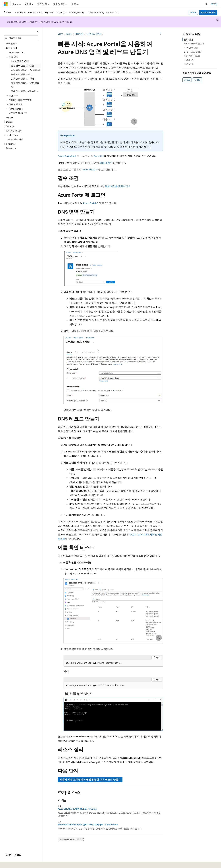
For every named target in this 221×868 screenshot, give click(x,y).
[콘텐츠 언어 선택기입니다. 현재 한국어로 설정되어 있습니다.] (10, 864)
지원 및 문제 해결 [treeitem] (15, 139)
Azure (69, 34)
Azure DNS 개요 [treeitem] (16, 52)
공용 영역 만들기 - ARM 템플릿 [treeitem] (25, 85)
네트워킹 (79, 34)
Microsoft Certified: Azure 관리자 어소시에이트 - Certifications (88, 825)
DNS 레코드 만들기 (193, 52)
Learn (60, 34)
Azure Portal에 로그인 (194, 44)
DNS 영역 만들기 (192, 48)
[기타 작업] (161, 34)
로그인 (214, 4)
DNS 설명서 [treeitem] (12, 44)
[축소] (38, 31)
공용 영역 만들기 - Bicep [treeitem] (23, 79)
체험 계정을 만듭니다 (116, 186)
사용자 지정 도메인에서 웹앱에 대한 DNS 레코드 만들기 (90, 779)
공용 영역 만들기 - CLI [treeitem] (22, 74)
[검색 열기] (207, 4)
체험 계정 (105, 163)
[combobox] (21, 38)
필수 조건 (189, 40)
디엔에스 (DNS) (94, 34)
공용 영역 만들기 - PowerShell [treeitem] (25, 70)
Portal (193, 12)
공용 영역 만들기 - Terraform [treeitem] (25, 91)
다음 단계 (189, 64)
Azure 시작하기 (208, 12)
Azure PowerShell (67, 156)
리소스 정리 (190, 60)
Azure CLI (99, 156)
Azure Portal (89, 169)
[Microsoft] (6, 4)
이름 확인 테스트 (192, 56)
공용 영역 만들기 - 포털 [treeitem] (22, 66)
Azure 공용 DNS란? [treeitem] (20, 61)
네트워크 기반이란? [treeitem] (18, 113)
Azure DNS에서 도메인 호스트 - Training (77, 809)
